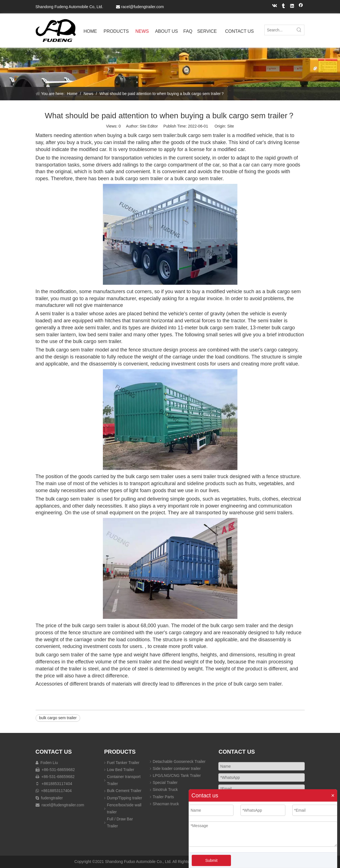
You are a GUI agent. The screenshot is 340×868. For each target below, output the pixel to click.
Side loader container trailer (177, 769)
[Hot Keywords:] (299, 30)
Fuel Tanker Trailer (123, 763)
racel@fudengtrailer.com (142, 7)
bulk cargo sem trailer (58, 718)
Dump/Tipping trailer (125, 798)
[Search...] (279, 30)
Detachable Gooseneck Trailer (179, 761)
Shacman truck (166, 804)
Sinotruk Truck (165, 790)
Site (231, 126)
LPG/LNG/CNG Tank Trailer (177, 776)
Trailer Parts (163, 797)
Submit (211, 860)
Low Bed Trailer (121, 770)
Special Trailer (165, 783)
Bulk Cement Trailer (124, 791)
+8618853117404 (57, 784)
